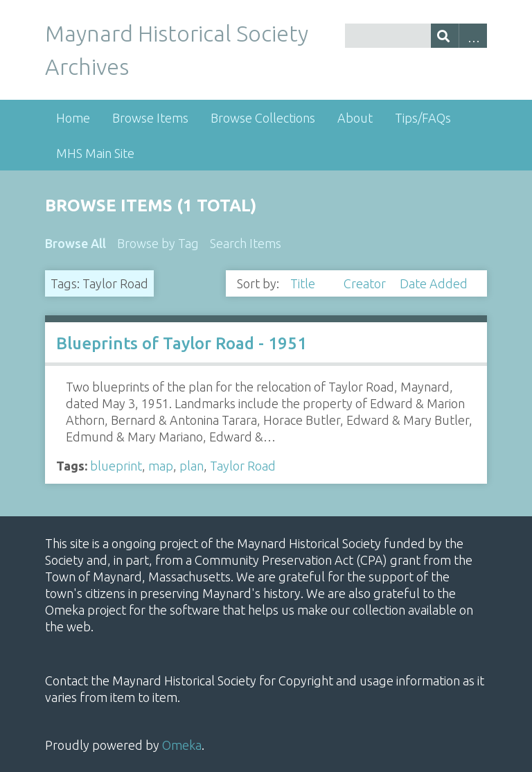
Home (73, 118)
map (161, 466)
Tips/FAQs (423, 118)
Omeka (182, 745)
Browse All (76, 243)
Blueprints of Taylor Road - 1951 (181, 343)
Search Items (246, 243)
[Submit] (445, 36)
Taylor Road (243, 466)
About (355, 118)
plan (192, 466)
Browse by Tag (158, 243)
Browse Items (150, 118)
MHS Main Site (95, 153)
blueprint (116, 466)
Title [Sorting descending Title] (304, 283)
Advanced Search (473, 36)
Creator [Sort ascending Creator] (366, 283)
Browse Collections (263, 118)
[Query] (416, 36)
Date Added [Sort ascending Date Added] (434, 283)
